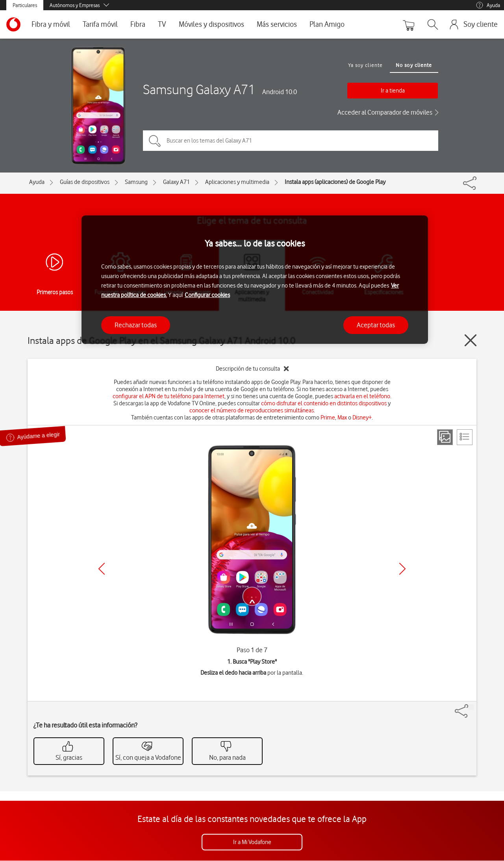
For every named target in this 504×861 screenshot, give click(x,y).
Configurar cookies (207, 295)
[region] (255, 280)
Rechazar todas (136, 325)
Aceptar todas (376, 325)
